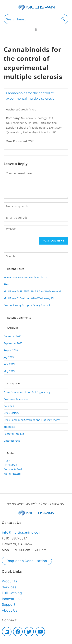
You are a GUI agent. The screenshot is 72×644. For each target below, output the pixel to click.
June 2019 (9, 364)
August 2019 (11, 350)
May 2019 (9, 371)
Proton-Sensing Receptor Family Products (27, 305)
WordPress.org (12, 474)
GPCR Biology (11, 413)
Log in (7, 460)
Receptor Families (14, 434)
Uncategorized (12, 441)
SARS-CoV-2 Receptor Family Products (25, 277)
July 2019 (9, 357)
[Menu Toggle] (36, 30)
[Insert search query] (36, 256)
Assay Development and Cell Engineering (27, 392)
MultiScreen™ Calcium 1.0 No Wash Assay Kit (29, 298)
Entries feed (10, 465)
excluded (9, 406)
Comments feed (13, 469)
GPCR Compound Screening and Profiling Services (32, 420)
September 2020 (13, 343)
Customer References (16, 399)
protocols (9, 427)
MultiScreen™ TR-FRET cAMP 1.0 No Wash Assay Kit (33, 291)
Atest (7, 284)
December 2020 (12, 336)
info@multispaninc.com (22, 532)
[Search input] (31, 19)
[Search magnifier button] (63, 19)
